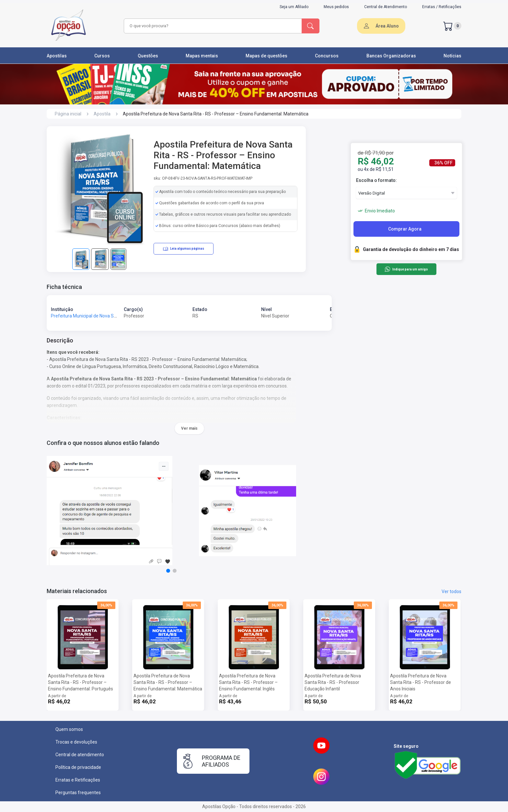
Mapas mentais (202, 56)
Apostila (102, 114)
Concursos (327, 56)
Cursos (102, 56)
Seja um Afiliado (294, 7)
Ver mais (189, 428)
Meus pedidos (336, 7)
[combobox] (212, 26)
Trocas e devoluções (76, 742)
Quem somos (69, 729)
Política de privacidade (78, 767)
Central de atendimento (80, 755)
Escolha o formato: (376, 180)
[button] (168, 571)
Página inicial (68, 114)
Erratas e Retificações (78, 780)
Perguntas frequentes (78, 793)
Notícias (452, 56)
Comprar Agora (405, 229)
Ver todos (451, 591)
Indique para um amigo (406, 269)
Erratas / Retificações (442, 7)
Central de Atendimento (386, 7)
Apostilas (57, 56)
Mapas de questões (266, 56)
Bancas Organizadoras (391, 56)
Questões (148, 56)
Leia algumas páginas (184, 249)
